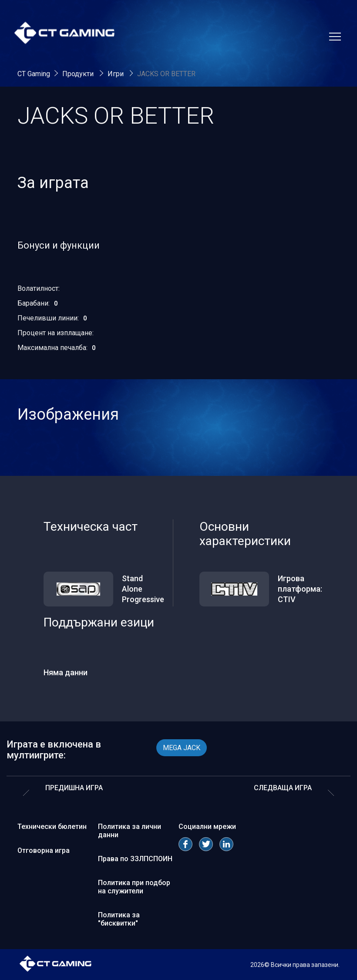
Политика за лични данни (130, 831)
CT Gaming (34, 74)
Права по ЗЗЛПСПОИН (135, 859)
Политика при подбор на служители (134, 887)
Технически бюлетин (52, 827)
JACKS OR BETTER (166, 74)
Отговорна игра (44, 850)
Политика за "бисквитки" (119, 919)
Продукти (79, 74)
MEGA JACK (182, 748)
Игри (116, 74)
